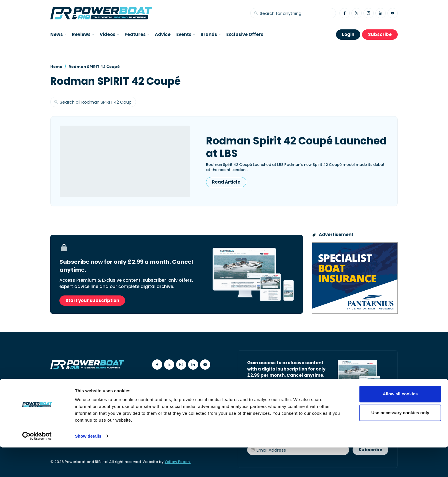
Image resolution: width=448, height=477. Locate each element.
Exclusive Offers (245, 34)
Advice (163, 34)
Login (348, 34)
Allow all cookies (400, 424)
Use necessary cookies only (400, 442)
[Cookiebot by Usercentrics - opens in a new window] (37, 466)
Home (56, 67)
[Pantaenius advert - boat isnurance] (355, 278)
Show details (88, 466)
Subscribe (380, 34)
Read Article (226, 182)
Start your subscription (92, 300)
